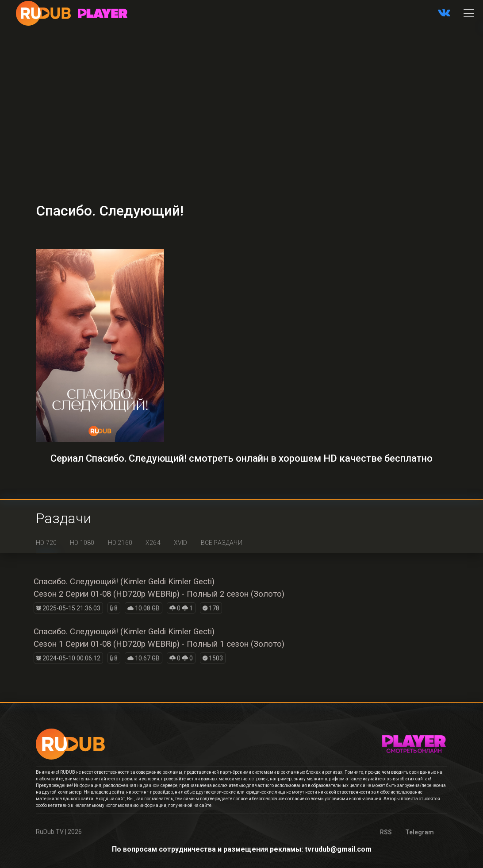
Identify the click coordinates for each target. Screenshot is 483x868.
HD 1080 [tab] (82, 543)
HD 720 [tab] (46, 543)
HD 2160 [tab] (120, 543)
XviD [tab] (181, 543)
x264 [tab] (153, 543)
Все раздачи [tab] (222, 543)
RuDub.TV (50, 832)
